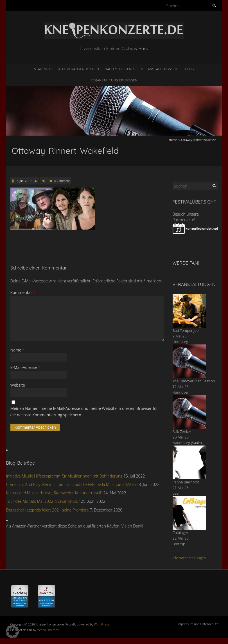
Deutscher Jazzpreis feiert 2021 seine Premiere (48, 510)
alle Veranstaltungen (189, 558)
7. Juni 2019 (24, 181)
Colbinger (180, 533)
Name (17, 350)
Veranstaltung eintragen (114, 80)
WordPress (102, 624)
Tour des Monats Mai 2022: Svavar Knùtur (43, 501)
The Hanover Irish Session (194, 381)
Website (18, 385)
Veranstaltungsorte (160, 69)
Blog (189, 69)
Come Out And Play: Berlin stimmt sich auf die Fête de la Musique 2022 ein (72, 484)
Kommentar (23, 292)
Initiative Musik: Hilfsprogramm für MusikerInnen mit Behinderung (64, 476)
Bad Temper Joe (186, 330)
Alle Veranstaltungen (78, 69)
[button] (12, 632)
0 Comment (62, 181)
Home (173, 140)
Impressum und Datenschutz (198, 624)
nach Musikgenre (120, 69)
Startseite (43, 69)
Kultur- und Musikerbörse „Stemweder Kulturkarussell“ (54, 493)
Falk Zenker (182, 431)
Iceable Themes (48, 630)
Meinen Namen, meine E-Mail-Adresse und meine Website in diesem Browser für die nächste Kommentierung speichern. (84, 411)
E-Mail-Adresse (25, 367)
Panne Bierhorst (186, 482)
